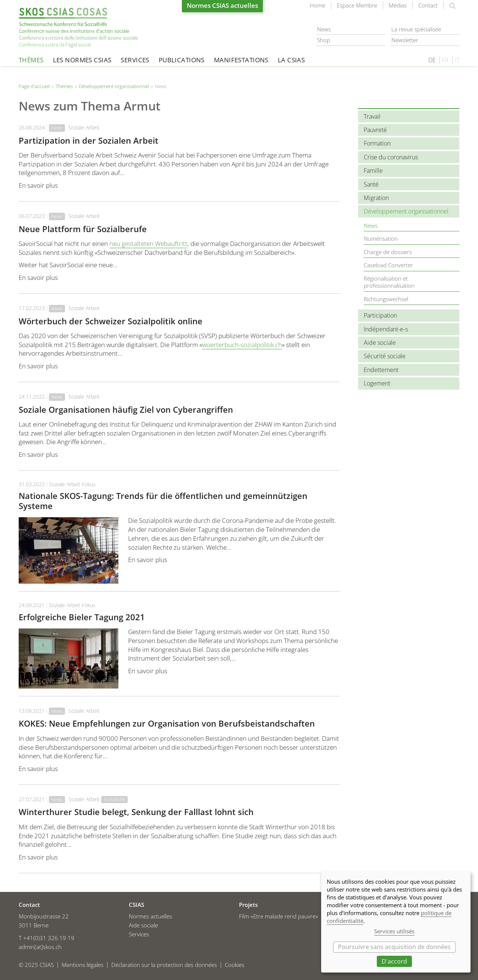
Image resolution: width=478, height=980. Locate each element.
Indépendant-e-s (386, 329)
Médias (398, 5)
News (324, 29)
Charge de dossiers (388, 252)
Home (318, 5)
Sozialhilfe (114, 799)
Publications (182, 60)
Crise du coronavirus (391, 157)
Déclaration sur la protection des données (164, 965)
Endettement (381, 370)
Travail (372, 116)
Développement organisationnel (114, 86)
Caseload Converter (388, 265)
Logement (377, 383)
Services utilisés (394, 931)
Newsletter (405, 40)
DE (432, 60)
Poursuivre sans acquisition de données (394, 947)
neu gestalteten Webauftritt (148, 244)
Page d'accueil (78, 28)
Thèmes (31, 60)
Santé (371, 184)
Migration (376, 198)
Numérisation (381, 238)
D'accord (394, 961)
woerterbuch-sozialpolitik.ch (242, 345)
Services (135, 60)
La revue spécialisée (416, 29)
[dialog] (396, 922)
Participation (380, 315)
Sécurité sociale (385, 356)
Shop (324, 40)
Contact (428, 5)
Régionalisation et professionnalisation (389, 282)
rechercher (453, 6)
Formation (377, 143)
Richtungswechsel (386, 299)
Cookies (235, 965)
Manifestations (241, 60)
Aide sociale (380, 343)
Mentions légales (83, 965)
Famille (373, 171)
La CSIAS (291, 60)
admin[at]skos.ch (40, 947)
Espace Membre (357, 5)
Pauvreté (375, 130)
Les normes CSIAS (82, 60)
